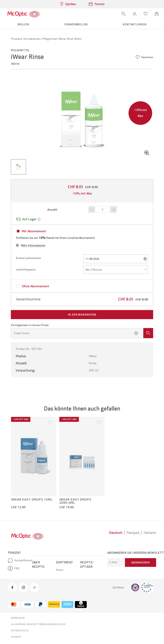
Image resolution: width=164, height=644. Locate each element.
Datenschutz (20, 631)
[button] (135, 14)
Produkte (17, 39)
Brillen (60, 570)
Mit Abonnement (34, 231)
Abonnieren (141, 562)
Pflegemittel (50, 39)
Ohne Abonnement (35, 286)
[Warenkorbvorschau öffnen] (157, 14)
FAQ (14, 568)
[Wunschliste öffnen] (146, 14)
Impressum (18, 618)
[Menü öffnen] (51, 14)
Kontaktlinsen (32, 39)
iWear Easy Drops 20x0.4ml (75, 501)
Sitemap (16, 637)
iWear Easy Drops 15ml (32, 500)
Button (92, 210)
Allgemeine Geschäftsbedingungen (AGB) (38, 624)
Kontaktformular (18, 561)
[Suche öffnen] (124, 14)
